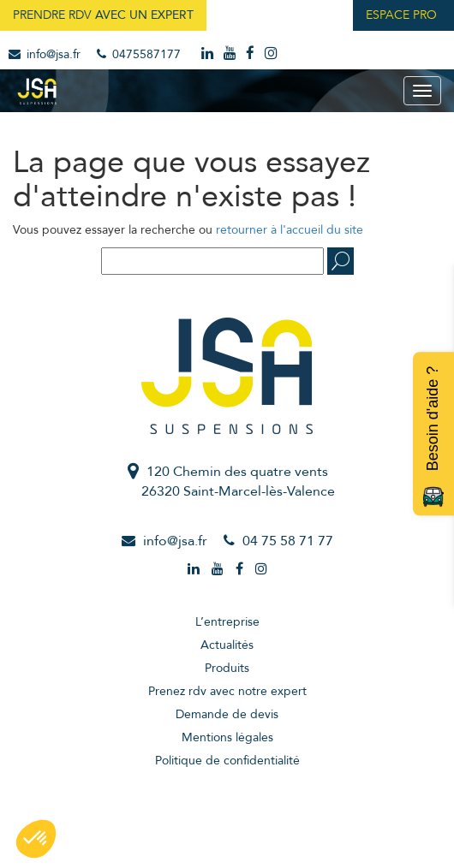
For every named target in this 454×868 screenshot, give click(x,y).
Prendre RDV (103, 15)
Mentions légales (227, 737)
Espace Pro (401, 15)
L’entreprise (227, 622)
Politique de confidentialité (227, 761)
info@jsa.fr (45, 54)
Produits (227, 668)
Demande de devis (227, 714)
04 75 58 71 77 (288, 541)
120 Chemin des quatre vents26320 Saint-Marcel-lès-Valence (238, 482)
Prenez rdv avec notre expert (227, 691)
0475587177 (139, 54)
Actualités (227, 645)
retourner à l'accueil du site (290, 230)
